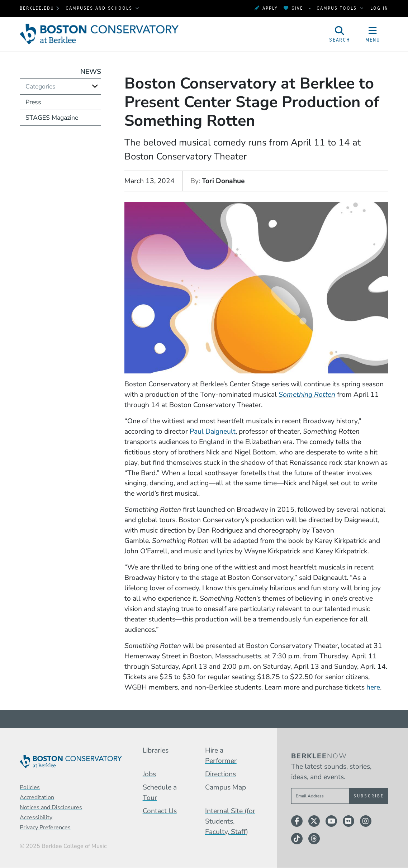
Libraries (156, 750)
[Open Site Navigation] (373, 34)
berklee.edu (37, 8)
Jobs (149, 774)
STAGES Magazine (52, 118)
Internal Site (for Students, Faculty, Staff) (230, 821)
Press (33, 102)
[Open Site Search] (340, 34)
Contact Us (160, 811)
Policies (30, 787)
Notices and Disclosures (51, 807)
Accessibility (36, 817)
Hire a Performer (221, 755)
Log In (379, 8)
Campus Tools (338, 8)
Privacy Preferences (45, 828)
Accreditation (37, 797)
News (91, 71)
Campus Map (226, 787)
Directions (220, 774)
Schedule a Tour (160, 792)
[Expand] (95, 86)
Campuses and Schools (100, 8)
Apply (266, 8)
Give (293, 8)
